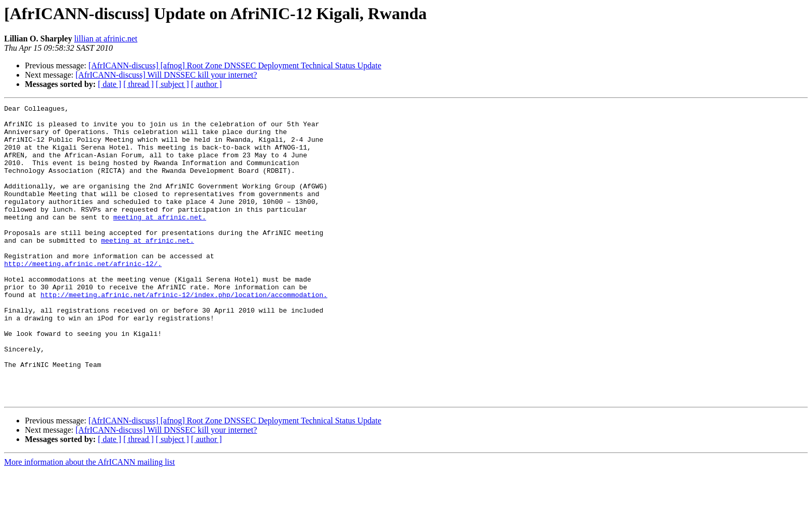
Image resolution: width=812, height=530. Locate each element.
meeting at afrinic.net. (160, 240)
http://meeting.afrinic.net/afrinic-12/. (83, 296)
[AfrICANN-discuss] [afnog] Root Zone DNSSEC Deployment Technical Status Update (235, 65)
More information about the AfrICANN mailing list (90, 521)
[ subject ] (172, 84)
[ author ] (207, 84)
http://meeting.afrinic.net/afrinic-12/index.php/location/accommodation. (184, 333)
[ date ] (110, 84)
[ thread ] (139, 84)
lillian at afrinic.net (106, 39)
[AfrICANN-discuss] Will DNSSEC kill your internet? (166, 75)
